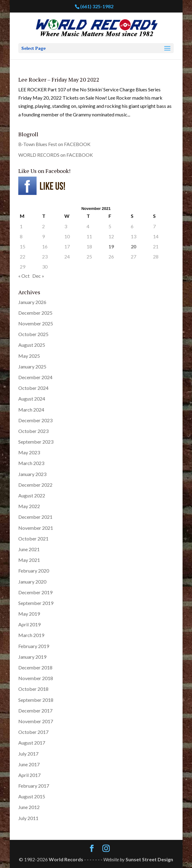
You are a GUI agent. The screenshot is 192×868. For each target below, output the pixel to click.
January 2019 (32, 657)
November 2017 (36, 721)
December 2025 (35, 313)
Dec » (38, 276)
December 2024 (35, 377)
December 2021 (35, 517)
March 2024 (31, 410)
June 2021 (29, 549)
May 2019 (29, 614)
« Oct (24, 276)
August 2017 (32, 743)
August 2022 (32, 495)
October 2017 (33, 732)
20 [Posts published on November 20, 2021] (133, 246)
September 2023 (36, 442)
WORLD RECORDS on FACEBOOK (56, 155)
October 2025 (33, 334)
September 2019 (36, 603)
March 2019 (31, 635)
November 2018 (36, 678)
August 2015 (32, 796)
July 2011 (28, 818)
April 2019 (29, 624)
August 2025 (32, 345)
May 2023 (29, 452)
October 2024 (33, 388)
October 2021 (33, 538)
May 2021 (29, 560)
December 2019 (35, 592)
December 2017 (35, 711)
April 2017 (29, 775)
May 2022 (29, 506)
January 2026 (32, 302)
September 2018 (36, 700)
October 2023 (33, 431)
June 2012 (29, 807)
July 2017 (28, 754)
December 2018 (35, 667)
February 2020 (34, 571)
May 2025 (29, 356)
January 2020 (32, 582)
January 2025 (32, 366)
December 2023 (35, 420)
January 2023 (32, 474)
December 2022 (35, 485)
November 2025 (36, 323)
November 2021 (36, 528)
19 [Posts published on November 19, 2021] (111, 246)
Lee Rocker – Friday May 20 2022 (59, 79)
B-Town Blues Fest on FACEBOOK (54, 144)
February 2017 (34, 786)
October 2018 (33, 689)
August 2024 (32, 399)
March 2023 (31, 463)
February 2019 (34, 646)
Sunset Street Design (149, 859)
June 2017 (29, 764)
